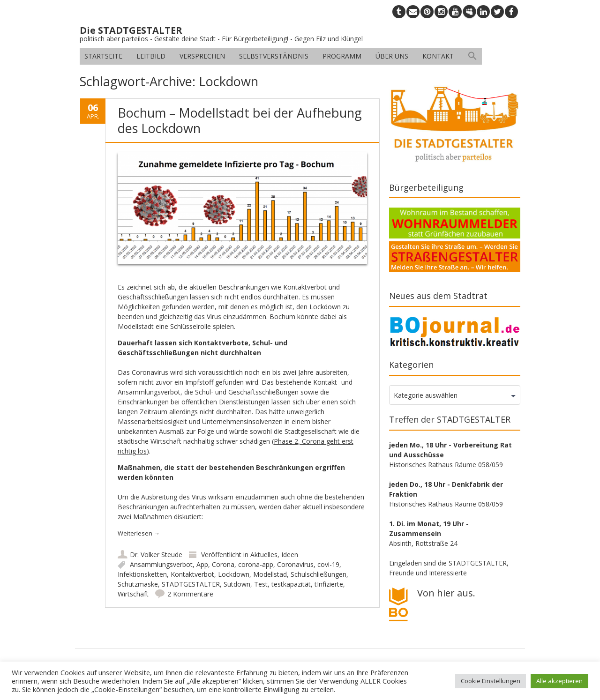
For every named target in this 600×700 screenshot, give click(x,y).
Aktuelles (264, 555)
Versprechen (202, 56)
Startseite (103, 56)
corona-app (256, 564)
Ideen (290, 555)
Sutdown (237, 584)
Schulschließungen (319, 574)
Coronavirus (295, 564)
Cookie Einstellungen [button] (491, 681)
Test (261, 584)
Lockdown (234, 574)
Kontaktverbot (192, 574)
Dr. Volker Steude (156, 555)
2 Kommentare (190, 594)
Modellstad (270, 574)
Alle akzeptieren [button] (559, 681)
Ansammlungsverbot (161, 564)
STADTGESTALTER (191, 584)
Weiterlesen (139, 533)
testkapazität (291, 584)
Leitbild (151, 56)
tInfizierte (329, 584)
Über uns (392, 56)
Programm (342, 56)
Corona (223, 564)
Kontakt (438, 56)
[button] (472, 56)
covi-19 (328, 564)
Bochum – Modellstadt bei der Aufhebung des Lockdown (240, 120)
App (202, 564)
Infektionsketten (142, 574)
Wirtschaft (133, 594)
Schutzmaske (138, 584)
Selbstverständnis (274, 56)
